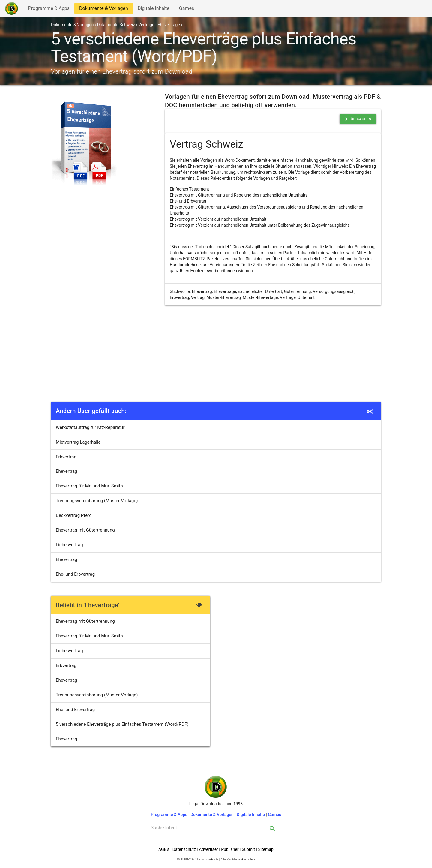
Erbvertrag (66, 457)
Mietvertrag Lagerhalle (78, 442)
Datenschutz (184, 849)
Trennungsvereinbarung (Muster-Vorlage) (97, 501)
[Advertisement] (216, 355)
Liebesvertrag (69, 545)
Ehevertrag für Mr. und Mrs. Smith (89, 486)
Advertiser (208, 849)
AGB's (164, 849)
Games (188, 9)
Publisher (230, 849)
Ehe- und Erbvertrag (75, 574)
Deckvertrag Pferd (74, 515)
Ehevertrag (67, 471)
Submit (248, 849)
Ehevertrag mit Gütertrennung (85, 530)
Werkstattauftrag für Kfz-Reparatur (90, 427)
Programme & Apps (49, 9)
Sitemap (266, 849)
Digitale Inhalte (153, 9)
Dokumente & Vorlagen (103, 9)
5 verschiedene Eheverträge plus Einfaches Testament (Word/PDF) (122, 724)
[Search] (205, 828)
